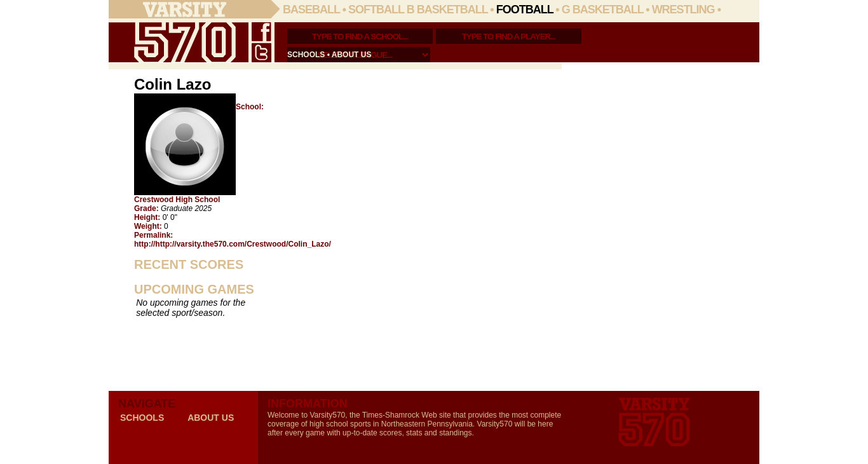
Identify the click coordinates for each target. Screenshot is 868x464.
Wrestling (683, 10)
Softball (376, 10)
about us (352, 55)
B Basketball (447, 10)
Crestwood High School (177, 200)
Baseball (311, 10)
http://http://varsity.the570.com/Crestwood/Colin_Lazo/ (233, 244)
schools (306, 55)
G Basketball (603, 10)
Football (525, 10)
